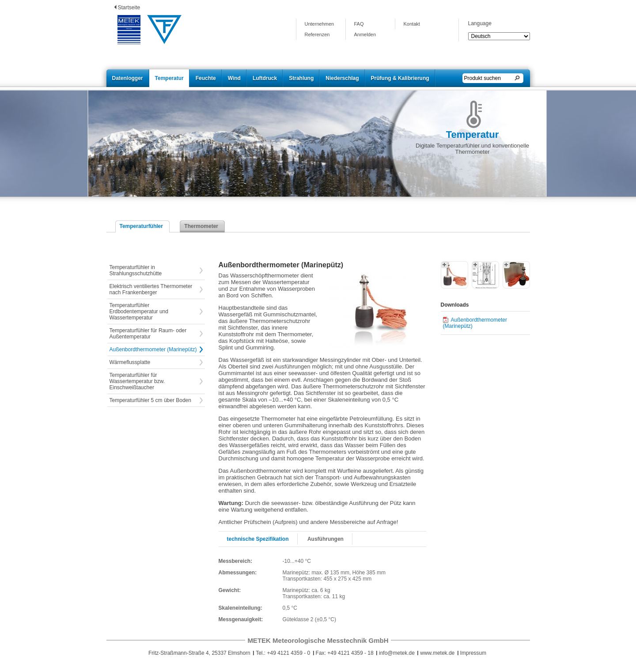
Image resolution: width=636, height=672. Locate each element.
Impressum (473, 653)
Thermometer (201, 226)
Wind (234, 78)
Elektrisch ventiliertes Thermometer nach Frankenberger (151, 289)
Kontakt (412, 24)
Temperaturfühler (141, 226)
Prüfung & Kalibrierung (400, 78)
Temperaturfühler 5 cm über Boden (150, 400)
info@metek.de (397, 653)
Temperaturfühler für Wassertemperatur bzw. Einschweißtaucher (137, 381)
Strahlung (301, 78)
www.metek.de (437, 653)
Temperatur (169, 78)
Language (480, 23)
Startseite (129, 8)
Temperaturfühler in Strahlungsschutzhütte (136, 270)
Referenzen (317, 34)
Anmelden (365, 34)
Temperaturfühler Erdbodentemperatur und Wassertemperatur (139, 311)
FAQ (359, 24)
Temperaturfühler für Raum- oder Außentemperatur (148, 334)
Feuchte (206, 78)
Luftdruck (265, 78)
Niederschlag (342, 78)
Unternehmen (320, 24)
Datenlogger (128, 78)
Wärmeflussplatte (130, 362)
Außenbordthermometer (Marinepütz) (153, 349)
